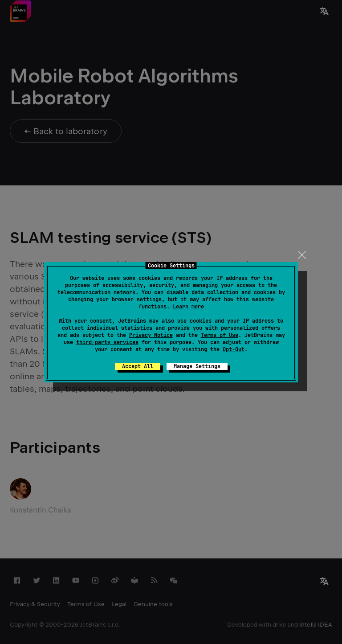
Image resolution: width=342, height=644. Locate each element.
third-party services (107, 342)
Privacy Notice (151, 335)
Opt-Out (234, 349)
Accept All (138, 366)
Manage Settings (197, 366)
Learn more (188, 307)
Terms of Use (220, 335)
